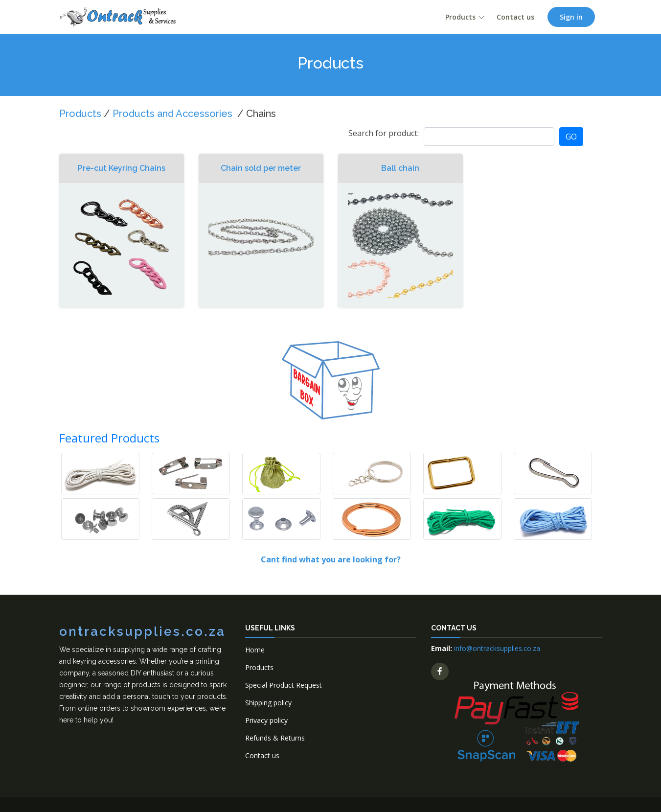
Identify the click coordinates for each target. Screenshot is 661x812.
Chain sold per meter (261, 168)
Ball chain (400, 168)
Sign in (571, 17)
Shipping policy (268, 703)
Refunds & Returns (275, 738)
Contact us (515, 17)
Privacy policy (266, 720)
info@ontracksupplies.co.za (497, 648)
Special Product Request (284, 685)
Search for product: (384, 133)
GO (571, 137)
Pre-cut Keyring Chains (122, 168)
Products (460, 17)
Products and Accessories (172, 114)
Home (255, 650)
